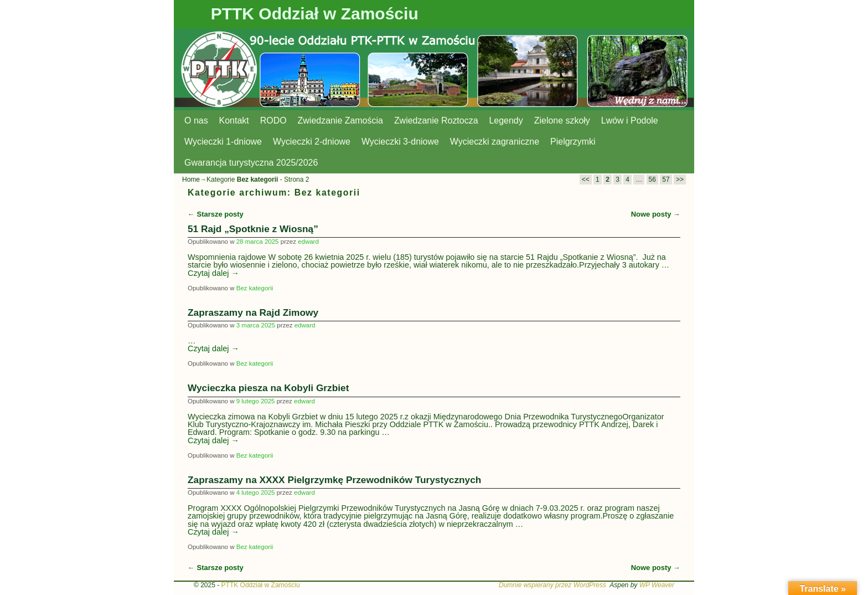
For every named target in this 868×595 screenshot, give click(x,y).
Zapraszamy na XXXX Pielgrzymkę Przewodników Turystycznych (334, 480)
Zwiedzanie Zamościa (340, 120)
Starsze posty (216, 214)
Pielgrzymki (573, 142)
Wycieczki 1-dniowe (223, 142)
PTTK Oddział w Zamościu (315, 14)
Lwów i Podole (630, 120)
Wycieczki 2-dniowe (312, 142)
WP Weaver (657, 585)
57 (666, 179)
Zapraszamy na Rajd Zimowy (253, 312)
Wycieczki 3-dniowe (400, 142)
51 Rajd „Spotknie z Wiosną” (253, 229)
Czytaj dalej (213, 273)
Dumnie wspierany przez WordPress (552, 585)
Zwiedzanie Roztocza (436, 120)
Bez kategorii (255, 288)
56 (652, 179)
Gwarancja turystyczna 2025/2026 (251, 163)
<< (586, 179)
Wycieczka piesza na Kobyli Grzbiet (268, 388)
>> (680, 179)
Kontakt (234, 120)
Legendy (506, 120)
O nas (196, 120)
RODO (273, 120)
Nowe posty (656, 214)
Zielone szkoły (562, 120)
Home (191, 179)
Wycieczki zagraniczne (495, 142)
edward (308, 242)
